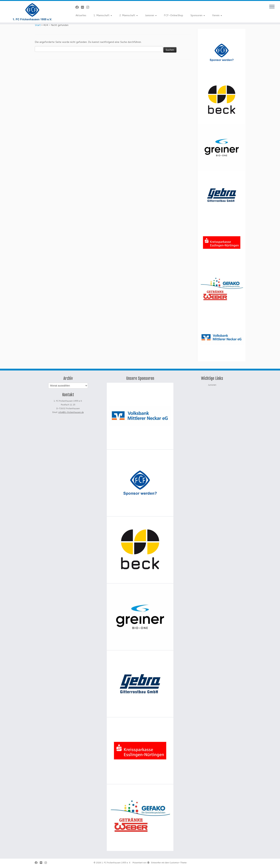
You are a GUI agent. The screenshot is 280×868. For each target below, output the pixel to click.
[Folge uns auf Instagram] (89, 7)
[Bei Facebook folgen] (78, 7)
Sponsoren (198, 15)
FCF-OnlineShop (173, 15)
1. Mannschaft (103, 15)
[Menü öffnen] (272, 7)
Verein (217, 15)
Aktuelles (81, 15)
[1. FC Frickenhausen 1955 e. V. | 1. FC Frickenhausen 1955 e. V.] (32, 12)
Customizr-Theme (178, 863)
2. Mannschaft (128, 15)
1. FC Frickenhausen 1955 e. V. (116, 863)
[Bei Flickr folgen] (84, 7)
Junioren (151, 15)
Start (38, 25)
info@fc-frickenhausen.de (71, 412)
